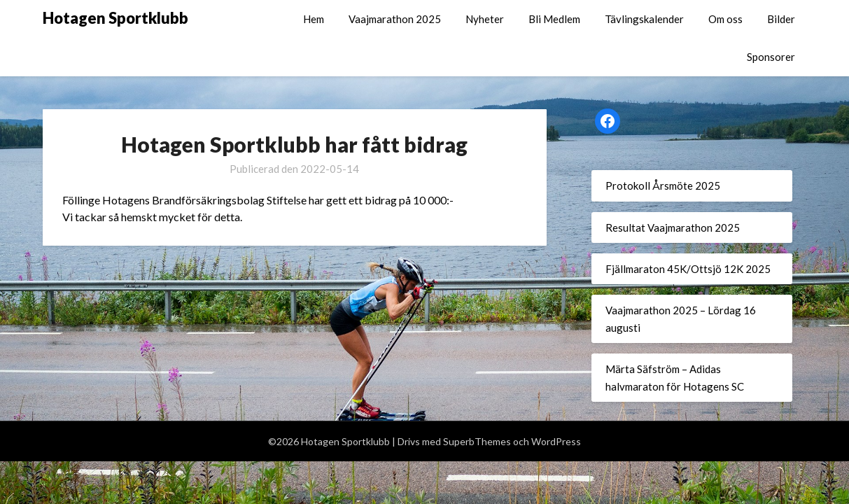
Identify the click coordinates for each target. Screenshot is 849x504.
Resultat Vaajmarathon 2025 (673, 227)
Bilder (781, 19)
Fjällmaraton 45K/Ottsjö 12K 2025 (688, 269)
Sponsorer (771, 57)
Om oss (725, 19)
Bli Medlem (554, 19)
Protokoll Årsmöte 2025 (663, 185)
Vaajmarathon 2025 (395, 19)
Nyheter (485, 19)
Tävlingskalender (644, 19)
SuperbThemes (477, 441)
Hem (314, 19)
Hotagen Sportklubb (115, 18)
